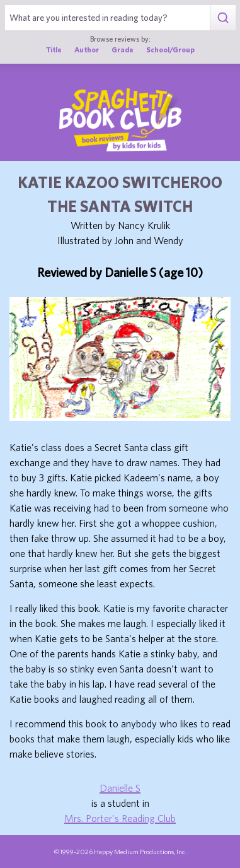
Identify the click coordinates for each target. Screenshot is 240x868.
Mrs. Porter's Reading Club (120, 818)
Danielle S (120, 788)
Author (87, 50)
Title (54, 50)
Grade (123, 50)
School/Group (170, 50)
